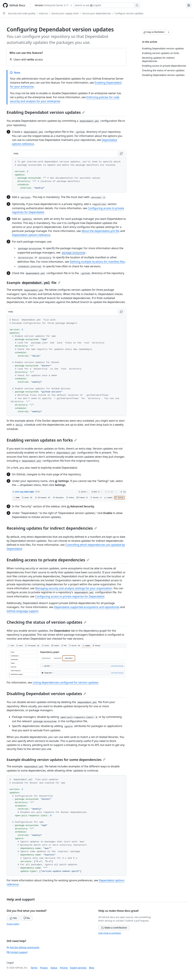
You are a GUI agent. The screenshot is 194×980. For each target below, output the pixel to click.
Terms (34, 968)
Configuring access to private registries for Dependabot (70, 596)
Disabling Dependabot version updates (46, 694)
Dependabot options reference (31, 235)
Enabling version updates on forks (42, 440)
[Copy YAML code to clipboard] (121, 154)
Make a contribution (114, 928)
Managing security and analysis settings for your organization (74, 588)
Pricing (64, 968)
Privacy (44, 968)
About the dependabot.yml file (100, 231)
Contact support (17, 952)
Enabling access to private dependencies (48, 560)
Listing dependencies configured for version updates (65, 682)
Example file (34, 283)
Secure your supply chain (65, 13)
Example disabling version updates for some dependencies (56, 760)
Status (54, 968)
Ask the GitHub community (23, 947)
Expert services (78, 968)
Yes (13, 918)
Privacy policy (13, 924)
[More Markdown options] (169, 32)
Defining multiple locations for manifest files (97, 262)
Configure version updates (129, 13)
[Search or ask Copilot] (106, 5)
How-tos (43, 13)
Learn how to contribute (110, 933)
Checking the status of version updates (47, 622)
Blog (92, 968)
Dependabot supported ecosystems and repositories (87, 607)
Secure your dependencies (97, 13)
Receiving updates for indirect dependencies (52, 528)
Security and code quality (22, 13)
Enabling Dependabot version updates (46, 112)
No (27, 918)
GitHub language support (23, 611)
